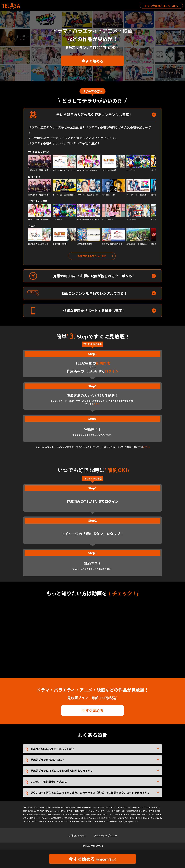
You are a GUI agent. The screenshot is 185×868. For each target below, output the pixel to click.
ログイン (112, 371)
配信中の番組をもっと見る (92, 256)
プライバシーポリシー (105, 835)
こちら (97, 404)
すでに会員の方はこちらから (161, 6)
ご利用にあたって (77, 835)
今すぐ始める (92, 61)
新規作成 (103, 363)
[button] (153, 163)
